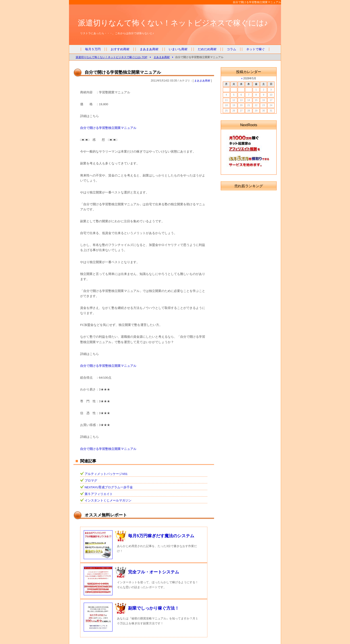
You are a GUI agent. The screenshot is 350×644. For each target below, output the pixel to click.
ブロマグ (91, 481)
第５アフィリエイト (99, 494)
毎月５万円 (93, 49)
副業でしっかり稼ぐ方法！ (154, 608)
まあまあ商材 (149, 49)
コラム (231, 49)
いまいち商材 (178, 49)
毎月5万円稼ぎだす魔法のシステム (161, 536)
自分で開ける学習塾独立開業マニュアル (108, 128)
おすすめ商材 (120, 49)
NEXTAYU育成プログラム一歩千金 (109, 487)
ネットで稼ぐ (256, 49)
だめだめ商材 (207, 49)
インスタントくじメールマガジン (108, 500)
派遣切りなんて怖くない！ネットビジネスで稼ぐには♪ (173, 23)
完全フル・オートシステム (154, 572)
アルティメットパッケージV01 (106, 474)
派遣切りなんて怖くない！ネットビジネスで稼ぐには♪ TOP (111, 57)
